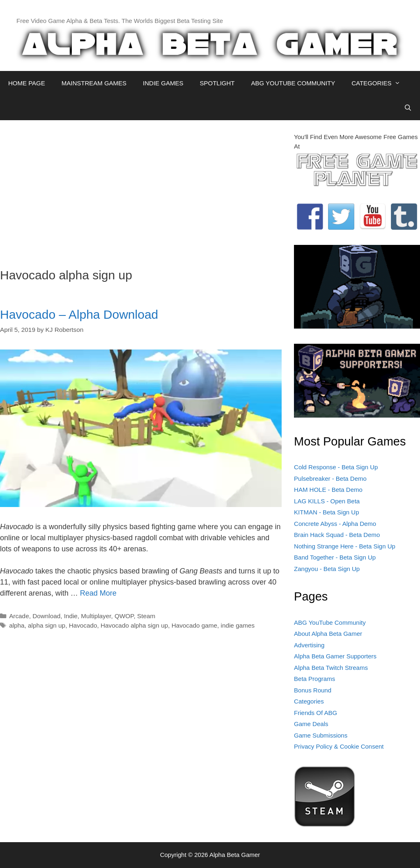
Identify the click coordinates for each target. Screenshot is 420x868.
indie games (238, 625)
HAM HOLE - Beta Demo (328, 490)
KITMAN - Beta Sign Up (326, 512)
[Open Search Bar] (408, 108)
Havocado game (194, 625)
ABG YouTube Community (330, 622)
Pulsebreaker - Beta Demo (330, 479)
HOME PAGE (27, 83)
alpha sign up (47, 625)
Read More (98, 593)
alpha (17, 625)
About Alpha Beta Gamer (328, 634)
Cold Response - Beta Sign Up (336, 467)
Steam (146, 616)
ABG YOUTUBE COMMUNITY (293, 83)
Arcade (19, 616)
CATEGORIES (380, 83)
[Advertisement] (141, 190)
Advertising (309, 645)
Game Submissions (321, 735)
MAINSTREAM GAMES (94, 83)
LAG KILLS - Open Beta (327, 501)
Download (46, 616)
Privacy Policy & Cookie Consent (339, 746)
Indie (71, 616)
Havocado (83, 625)
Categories (309, 701)
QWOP (124, 616)
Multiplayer (96, 616)
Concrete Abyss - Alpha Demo (335, 524)
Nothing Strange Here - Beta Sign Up (345, 546)
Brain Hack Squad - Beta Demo (337, 535)
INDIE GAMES (163, 83)
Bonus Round (313, 690)
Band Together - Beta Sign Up (335, 557)
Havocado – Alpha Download (79, 314)
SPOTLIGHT (217, 83)
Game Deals (311, 724)
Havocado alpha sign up (134, 625)
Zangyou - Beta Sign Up (327, 569)
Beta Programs (314, 679)
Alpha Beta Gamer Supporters (335, 656)
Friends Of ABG (316, 713)
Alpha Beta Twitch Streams (331, 668)
